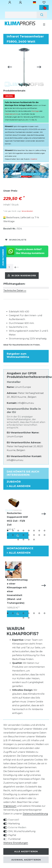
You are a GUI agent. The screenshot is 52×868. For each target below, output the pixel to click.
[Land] (34, 2)
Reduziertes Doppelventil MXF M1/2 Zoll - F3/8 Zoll (17, 519)
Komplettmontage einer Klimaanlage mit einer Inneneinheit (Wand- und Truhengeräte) (17, 591)
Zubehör (34, 159)
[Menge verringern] (18, 267)
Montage (35, 111)
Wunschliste (16, 240)
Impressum (10, 806)
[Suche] (42, 15)
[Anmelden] (10, 2)
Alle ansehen (19, 486)
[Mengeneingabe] (9, 267)
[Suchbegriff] (21, 15)
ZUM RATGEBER (3, 257)
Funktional (14, 839)
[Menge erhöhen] (15, 267)
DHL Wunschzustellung (22, 831)
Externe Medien (17, 827)
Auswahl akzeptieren (26, 860)
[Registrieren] (21, 2)
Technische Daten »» (15, 291)
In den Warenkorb (22, 276)
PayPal (12, 835)
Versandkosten (27, 211)
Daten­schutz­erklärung (35, 814)
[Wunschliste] (44, 2)
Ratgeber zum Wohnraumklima (18, 355)
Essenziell (14, 820)
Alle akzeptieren (26, 851)
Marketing (14, 824)
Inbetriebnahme (11, 114)
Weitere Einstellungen (16, 843)
